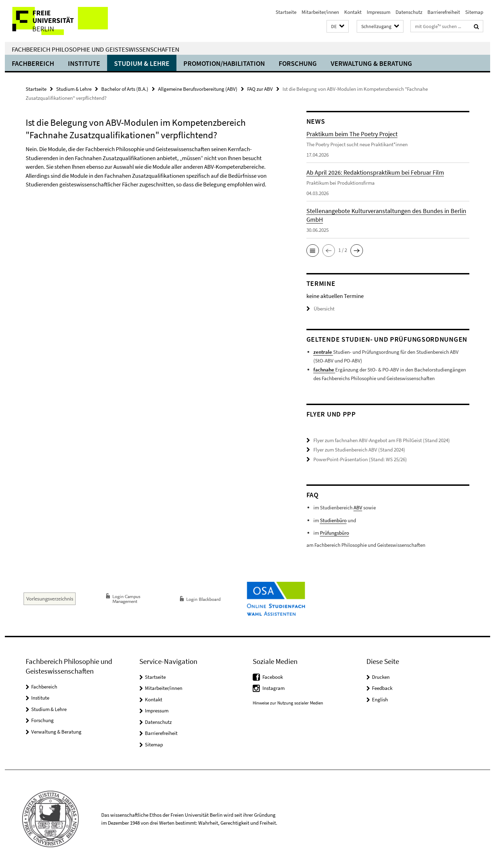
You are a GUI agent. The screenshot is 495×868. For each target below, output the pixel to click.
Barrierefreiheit (444, 12)
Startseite (286, 12)
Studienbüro (333, 520)
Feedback (382, 688)
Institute (84, 63)
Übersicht (320, 309)
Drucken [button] (381, 677)
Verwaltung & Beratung (371, 63)
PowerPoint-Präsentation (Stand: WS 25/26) (360, 459)
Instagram (273, 688)
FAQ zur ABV (260, 89)
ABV (358, 507)
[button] (338, 27)
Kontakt (353, 12)
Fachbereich (33, 63)
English (380, 699)
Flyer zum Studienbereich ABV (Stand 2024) (359, 450)
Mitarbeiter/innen (320, 12)
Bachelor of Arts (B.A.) (125, 89)
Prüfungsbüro (335, 533)
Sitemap (474, 12)
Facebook (273, 677)
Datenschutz (409, 12)
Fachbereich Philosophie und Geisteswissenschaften (95, 49)
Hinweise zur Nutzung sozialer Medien (288, 703)
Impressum (379, 12)
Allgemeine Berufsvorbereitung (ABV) (198, 89)
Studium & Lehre (142, 63)
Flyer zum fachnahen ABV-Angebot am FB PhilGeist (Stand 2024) (382, 440)
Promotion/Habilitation (224, 63)
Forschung (298, 63)
